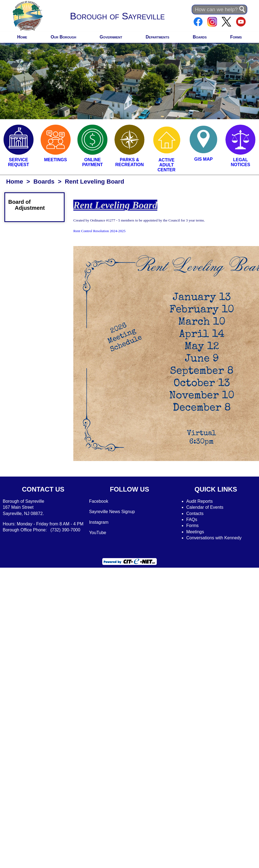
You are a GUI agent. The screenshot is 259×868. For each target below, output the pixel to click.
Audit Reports (199, 501)
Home (22, 37)
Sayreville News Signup (112, 512)
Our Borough (64, 37)
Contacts (195, 514)
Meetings (195, 532)
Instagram (99, 522)
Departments (157, 37)
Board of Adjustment (30, 205)
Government (111, 37)
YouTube (98, 533)
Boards (200, 37)
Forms (236, 37)
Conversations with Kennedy (214, 538)
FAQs (192, 520)
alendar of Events (207, 507)
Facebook (99, 501)
